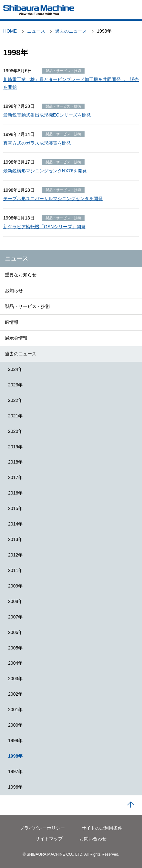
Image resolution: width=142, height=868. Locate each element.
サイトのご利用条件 (102, 828)
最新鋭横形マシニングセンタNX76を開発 (45, 171)
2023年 (15, 385)
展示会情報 (16, 338)
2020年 (15, 431)
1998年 (15, 756)
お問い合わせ (93, 839)
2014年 (15, 524)
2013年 (15, 539)
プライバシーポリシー (42, 828)
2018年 (15, 462)
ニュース (16, 259)
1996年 (15, 787)
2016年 (15, 493)
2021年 (15, 416)
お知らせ (14, 291)
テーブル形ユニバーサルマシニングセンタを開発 (53, 199)
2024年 (15, 369)
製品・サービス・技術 (27, 306)
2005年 (15, 648)
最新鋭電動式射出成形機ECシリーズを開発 (47, 115)
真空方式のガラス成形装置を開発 (37, 143)
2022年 (15, 400)
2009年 (15, 586)
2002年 (15, 694)
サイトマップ (49, 839)
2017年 (15, 477)
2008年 (15, 601)
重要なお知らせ (21, 275)
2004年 (15, 663)
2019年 (15, 447)
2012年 (15, 555)
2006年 (15, 632)
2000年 (15, 725)
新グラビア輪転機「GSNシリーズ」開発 (44, 227)
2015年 (15, 508)
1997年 (15, 771)
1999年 (15, 740)
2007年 (15, 617)
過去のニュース (21, 354)
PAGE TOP (131, 805)
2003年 (15, 679)
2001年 (15, 710)
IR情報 (12, 322)
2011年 (15, 570)
